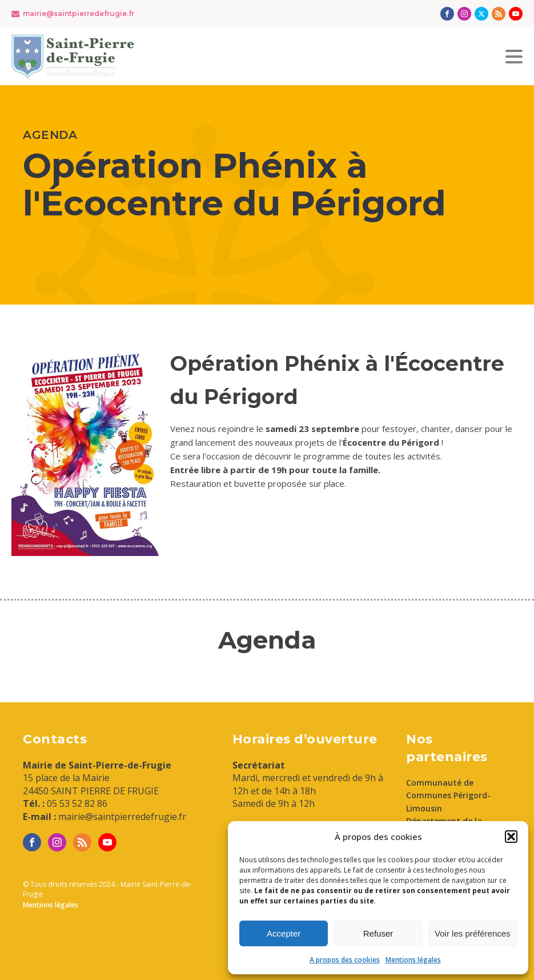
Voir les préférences (473, 933)
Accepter (284, 933)
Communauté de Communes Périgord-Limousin (448, 795)
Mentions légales (413, 960)
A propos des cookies (345, 960)
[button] (511, 837)
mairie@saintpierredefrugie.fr (79, 13)
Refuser (378, 933)
